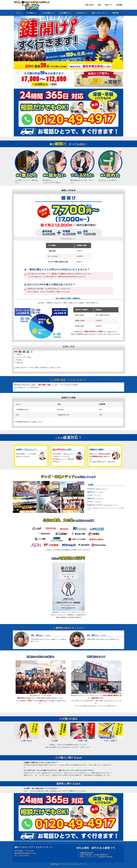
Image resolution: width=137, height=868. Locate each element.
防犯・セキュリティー (100, 13)
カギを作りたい (82, 13)
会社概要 (119, 5)
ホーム (19, 13)
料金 (99, 5)
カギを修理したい (65, 13)
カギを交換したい (48, 13)
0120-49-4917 (24, 856)
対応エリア (109, 5)
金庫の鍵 (115, 13)
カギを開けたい (31, 13)
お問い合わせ (90, 5)
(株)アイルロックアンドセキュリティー (33, 847)
